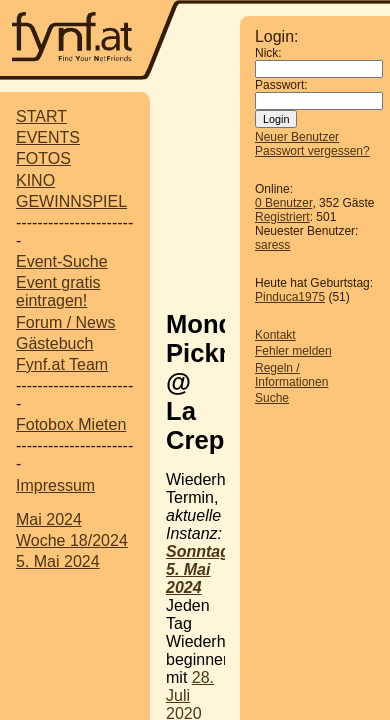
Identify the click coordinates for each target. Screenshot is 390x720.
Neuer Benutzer (297, 137)
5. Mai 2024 (58, 561)
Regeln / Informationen (291, 375)
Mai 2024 (49, 519)
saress (272, 245)
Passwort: (281, 85)
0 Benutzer (283, 203)
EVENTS (48, 137)
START (41, 116)
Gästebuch (54, 343)
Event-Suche (62, 261)
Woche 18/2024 (72, 540)
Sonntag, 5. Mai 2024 (200, 569)
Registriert (282, 217)
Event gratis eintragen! (58, 291)
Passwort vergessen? (312, 151)
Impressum (55, 485)
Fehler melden (293, 351)
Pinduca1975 (290, 297)
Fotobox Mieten (71, 424)
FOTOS (43, 158)
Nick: (268, 53)
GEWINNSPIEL (71, 201)
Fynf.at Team (62, 364)
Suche (272, 398)
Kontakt (275, 335)
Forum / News (66, 322)
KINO (35, 180)
